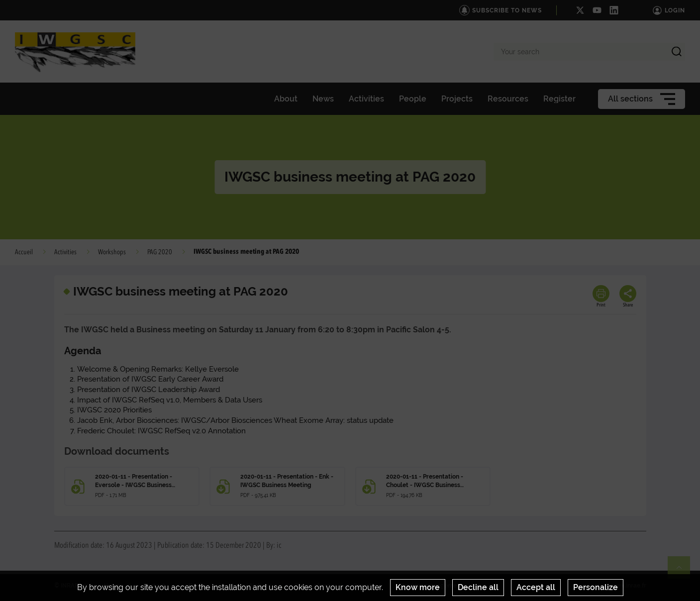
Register (365, 586)
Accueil (24, 252)
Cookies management (432, 586)
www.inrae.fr (628, 586)
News (111, 586)
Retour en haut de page (683, 572)
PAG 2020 (160, 252)
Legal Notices (252, 586)
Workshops (112, 252)
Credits (199, 586)
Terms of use (312, 586)
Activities (65, 252)
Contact (154, 586)
